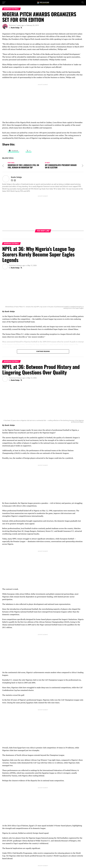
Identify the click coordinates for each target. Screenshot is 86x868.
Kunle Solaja (15, 28)
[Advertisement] (43, 101)
